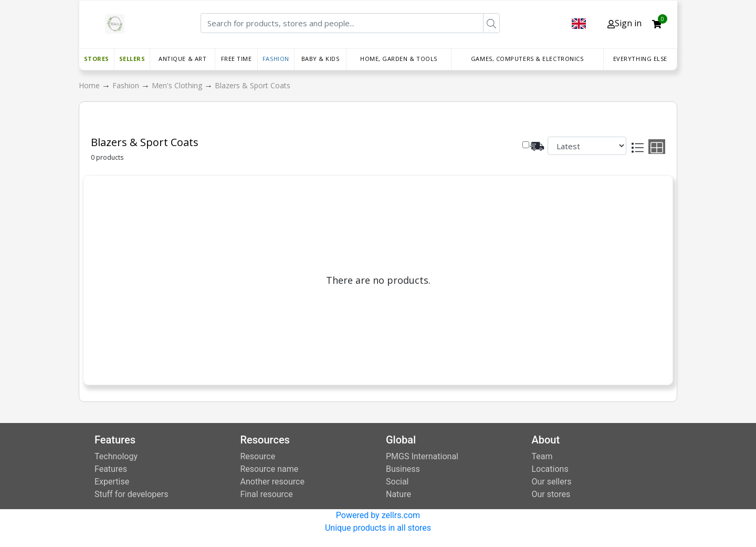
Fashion (276, 59)
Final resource (267, 494)
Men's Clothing (178, 85)
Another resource (272, 482)
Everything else (640, 59)
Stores (97, 59)
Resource (258, 456)
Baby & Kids (321, 59)
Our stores (551, 494)
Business (403, 469)
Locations (550, 469)
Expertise (112, 482)
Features (111, 469)
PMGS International (422, 456)
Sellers (132, 59)
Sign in (624, 23)
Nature (398, 494)
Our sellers (552, 482)
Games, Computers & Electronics (527, 59)
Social (397, 482)
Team (542, 456)
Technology (116, 456)
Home (90, 85)
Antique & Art (182, 59)
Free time (237, 59)
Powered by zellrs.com (378, 515)
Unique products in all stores (378, 528)
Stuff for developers (131, 494)
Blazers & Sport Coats (253, 85)
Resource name (270, 469)
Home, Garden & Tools (399, 59)
